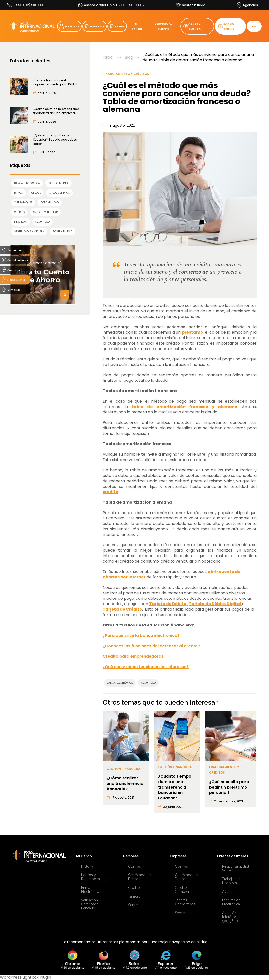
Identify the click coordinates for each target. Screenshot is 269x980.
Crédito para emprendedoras (133, 656)
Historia (87, 866)
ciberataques (23, 203)
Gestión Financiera (124, 769)
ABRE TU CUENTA (192, 26)
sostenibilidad (63, 231)
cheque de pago (60, 193)
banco (18, 193)
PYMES (117, 26)
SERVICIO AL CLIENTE (163, 26)
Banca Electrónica (27, 183)
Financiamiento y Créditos (126, 74)
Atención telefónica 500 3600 (230, 917)
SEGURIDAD (42, 222)
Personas (131, 856)
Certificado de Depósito (139, 877)
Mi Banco (84, 856)
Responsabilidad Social (235, 868)
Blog (129, 57)
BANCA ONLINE (226, 26)
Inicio (108, 57)
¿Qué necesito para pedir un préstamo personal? (229, 787)
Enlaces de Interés (233, 856)
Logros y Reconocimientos (95, 877)
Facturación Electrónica (231, 902)
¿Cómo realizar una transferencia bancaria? (125, 784)
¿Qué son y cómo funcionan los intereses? (146, 667)
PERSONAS (69, 26)
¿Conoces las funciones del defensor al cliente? (151, 646)
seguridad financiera (29, 231)
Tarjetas (134, 896)
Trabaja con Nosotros (231, 881)
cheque (36, 193)
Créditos (135, 888)
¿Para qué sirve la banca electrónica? (141, 636)
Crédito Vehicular (45, 212)
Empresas (178, 856)
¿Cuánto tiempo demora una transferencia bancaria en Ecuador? (175, 787)
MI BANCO (137, 26)
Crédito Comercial (183, 890)
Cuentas (134, 866)
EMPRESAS (95, 26)
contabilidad (50, 203)
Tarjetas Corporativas (185, 902)
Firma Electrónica (90, 890)
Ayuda (227, 892)
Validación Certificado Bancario (90, 904)
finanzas (20, 222)
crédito (19, 212)
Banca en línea (59, 183)
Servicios (135, 905)
